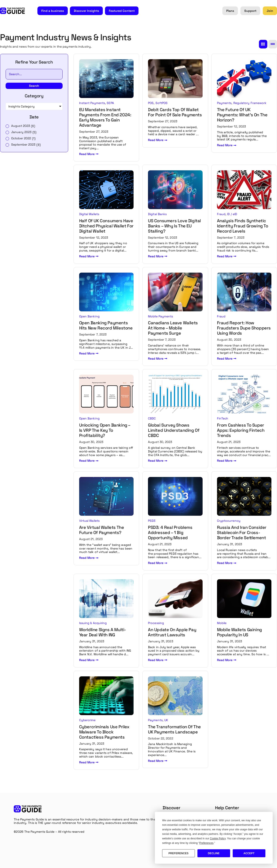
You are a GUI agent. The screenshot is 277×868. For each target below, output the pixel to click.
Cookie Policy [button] (218, 838)
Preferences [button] (206, 843)
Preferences (178, 853)
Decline (214, 853)
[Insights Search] (34, 74)
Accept (249, 853)
